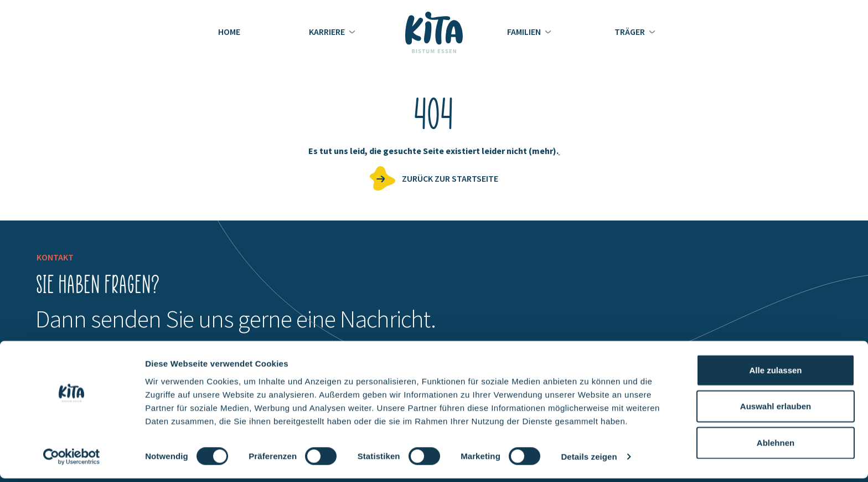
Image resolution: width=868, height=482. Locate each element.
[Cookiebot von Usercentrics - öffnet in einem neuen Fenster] (72, 460)
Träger (631, 32)
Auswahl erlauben (776, 410)
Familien (525, 32)
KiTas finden (791, 149)
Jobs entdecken (807, 103)
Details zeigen (589, 460)
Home (229, 32)
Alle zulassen (775, 373)
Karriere (328, 32)
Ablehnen (776, 446)
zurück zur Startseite (450, 178)
